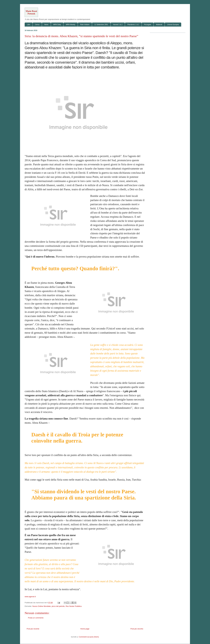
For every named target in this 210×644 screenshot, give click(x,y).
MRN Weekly (71, 25)
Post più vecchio (137, 629)
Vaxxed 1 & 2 (118, 25)
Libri (29, 25)
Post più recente (33, 629)
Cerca (37, 25)
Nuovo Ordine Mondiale (42, 606)
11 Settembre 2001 (101, 25)
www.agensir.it (30, 597)
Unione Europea (173, 25)
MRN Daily (57, 25)
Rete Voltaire (85, 25)
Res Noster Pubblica (74, 606)
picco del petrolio (58, 606)
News (46, 25)
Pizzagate (148, 25)
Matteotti (159, 25)
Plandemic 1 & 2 (133, 25)
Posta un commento (36, 618)
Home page (85, 629)
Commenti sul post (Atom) (89, 637)
